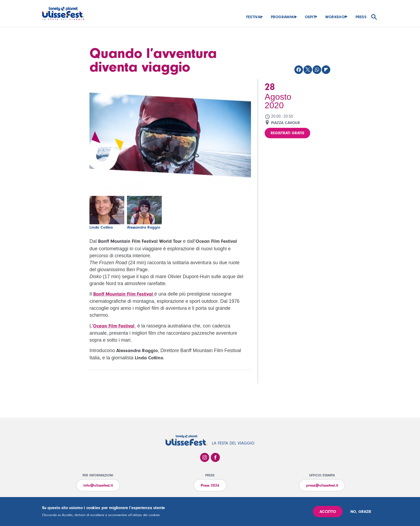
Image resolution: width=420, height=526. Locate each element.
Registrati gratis (287, 133)
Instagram (205, 457)
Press (361, 17)
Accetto (328, 512)
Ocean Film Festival (114, 326)
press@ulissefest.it (322, 485)
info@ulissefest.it (98, 485)
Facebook (215, 457)
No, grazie (361, 512)
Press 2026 (210, 485)
